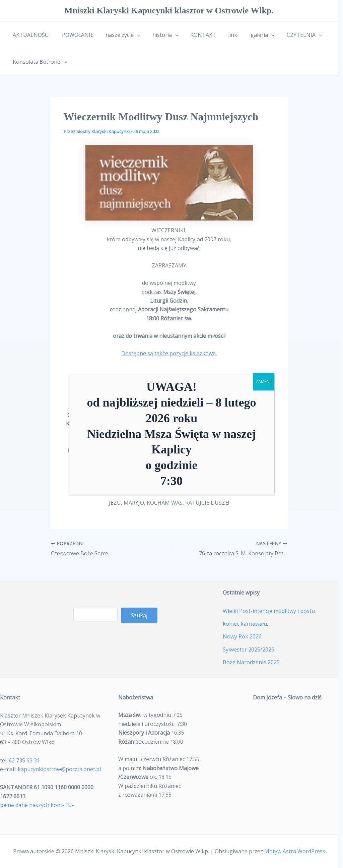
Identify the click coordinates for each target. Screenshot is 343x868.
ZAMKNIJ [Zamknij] (264, 382)
